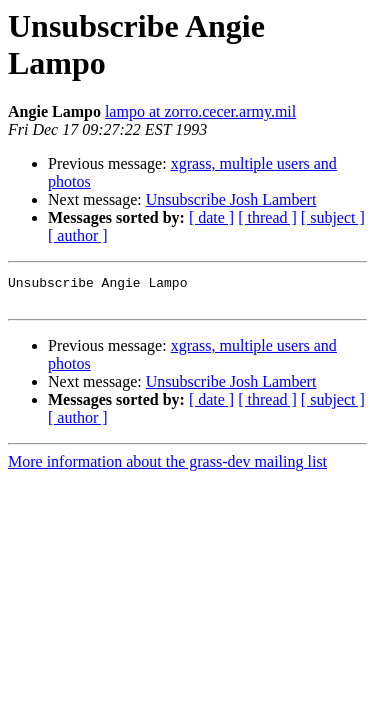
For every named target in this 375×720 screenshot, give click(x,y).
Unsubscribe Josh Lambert (231, 199)
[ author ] (78, 235)
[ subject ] (333, 217)
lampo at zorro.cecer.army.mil (200, 111)
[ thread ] (267, 217)
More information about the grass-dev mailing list (167, 467)
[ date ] (211, 217)
